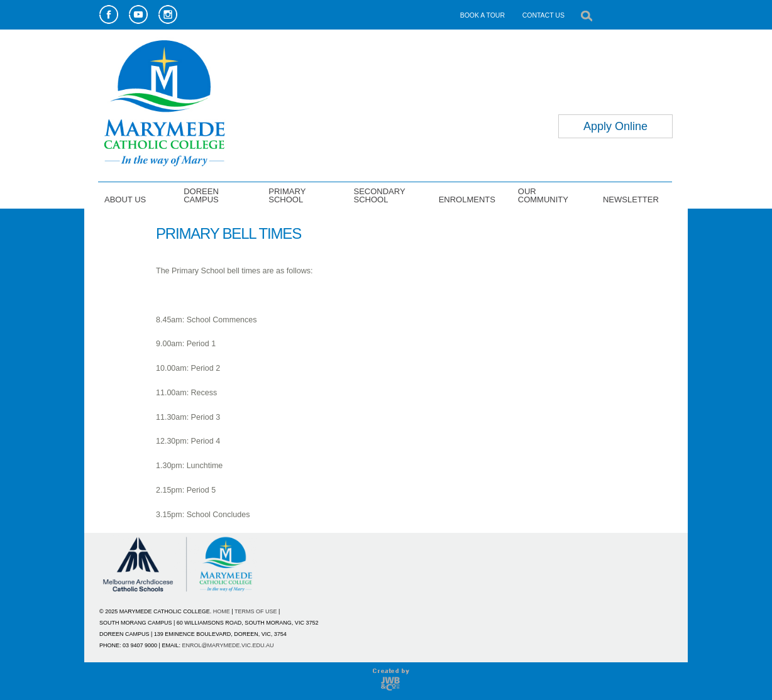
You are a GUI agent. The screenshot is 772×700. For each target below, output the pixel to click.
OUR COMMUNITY (543, 195)
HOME (222, 611)
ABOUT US (125, 199)
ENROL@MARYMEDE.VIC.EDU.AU (228, 645)
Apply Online (615, 126)
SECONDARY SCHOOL (379, 195)
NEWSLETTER (631, 199)
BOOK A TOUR (482, 15)
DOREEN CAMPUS (201, 195)
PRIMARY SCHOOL (287, 195)
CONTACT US (543, 15)
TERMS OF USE (256, 611)
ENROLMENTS (467, 199)
